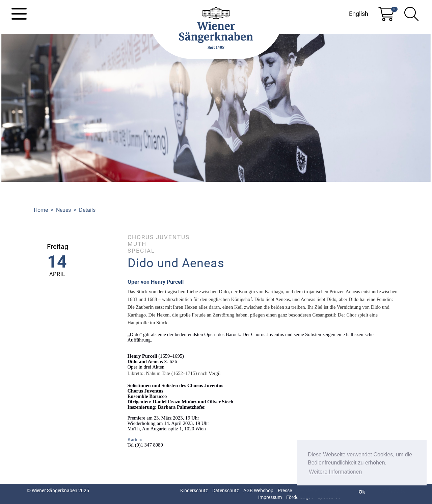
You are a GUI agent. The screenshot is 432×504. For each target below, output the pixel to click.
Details (87, 210)
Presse (285, 490)
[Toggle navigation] (19, 14)
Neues (63, 210)
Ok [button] (362, 492)
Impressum (270, 497)
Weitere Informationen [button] (335, 472)
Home (41, 210)
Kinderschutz (194, 490)
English (359, 14)
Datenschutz (226, 490)
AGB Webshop (258, 490)
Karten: (135, 439)
